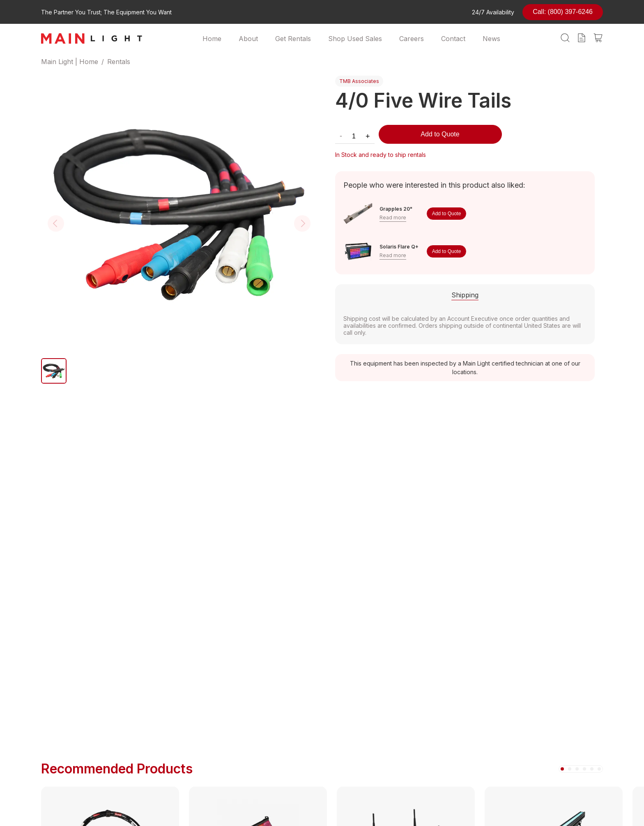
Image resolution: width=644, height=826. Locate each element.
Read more (393, 217)
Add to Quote (440, 134)
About (248, 39)
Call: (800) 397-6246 (563, 12)
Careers (412, 39)
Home (212, 39)
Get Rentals (293, 39)
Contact (453, 39)
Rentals (119, 62)
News (491, 39)
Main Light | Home (70, 62)
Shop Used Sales (355, 39)
